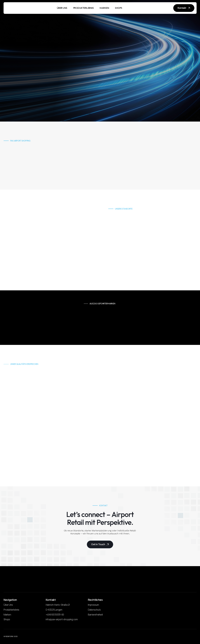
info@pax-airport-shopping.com (62, 619)
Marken (7, 615)
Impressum (93, 605)
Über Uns (8, 605)
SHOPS (119, 8)
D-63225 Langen (54, 610)
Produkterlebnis (11, 610)
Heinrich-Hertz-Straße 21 (58, 605)
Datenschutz (94, 610)
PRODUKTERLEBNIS (84, 8)
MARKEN (104, 8)
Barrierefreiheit (95, 615)
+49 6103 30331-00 (55, 615)
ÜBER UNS (62, 8)
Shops (7, 619)
